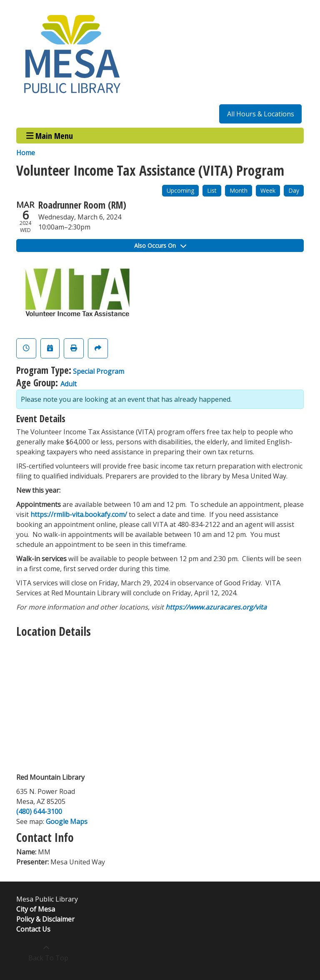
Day (294, 190)
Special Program (99, 371)
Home (26, 153)
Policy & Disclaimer (45, 919)
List (212, 190)
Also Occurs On (160, 246)
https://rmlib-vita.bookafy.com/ (79, 514)
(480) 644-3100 (39, 811)
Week (268, 190)
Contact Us (33, 929)
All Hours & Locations (261, 114)
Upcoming (180, 190)
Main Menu (50, 135)
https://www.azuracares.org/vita (216, 607)
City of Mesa (36, 909)
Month (239, 190)
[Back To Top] (46, 953)
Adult (69, 384)
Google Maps (67, 821)
